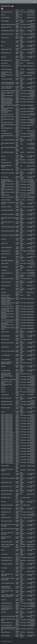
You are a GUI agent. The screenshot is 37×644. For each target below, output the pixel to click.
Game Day (22, 200)
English (29, 12)
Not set (22, 63)
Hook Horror (4, 292)
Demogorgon (4, 131)
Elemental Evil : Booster (6, 207)
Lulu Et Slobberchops (6, 355)
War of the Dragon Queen (7, 625)
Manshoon (3, 366)
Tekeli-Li (3, 550)
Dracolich (3, 156)
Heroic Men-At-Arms (5, 286)
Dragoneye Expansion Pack (7, 169)
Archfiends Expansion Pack (7, 34)
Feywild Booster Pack (6, 251)
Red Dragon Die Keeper (6, 494)
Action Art (3, 15)
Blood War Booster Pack (6, 60)
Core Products (23, 12)
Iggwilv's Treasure (5, 332)
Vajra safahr (4, 612)
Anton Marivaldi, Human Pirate (8, 31)
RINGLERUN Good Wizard (7, 505)
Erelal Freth (4, 239)
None (17, 544)
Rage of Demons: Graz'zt (7, 482)
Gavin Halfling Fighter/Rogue (7, 261)
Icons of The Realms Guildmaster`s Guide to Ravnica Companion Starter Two (8, 303)
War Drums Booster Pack (7, 623)
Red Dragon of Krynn (6, 498)
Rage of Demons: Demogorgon (8, 478)
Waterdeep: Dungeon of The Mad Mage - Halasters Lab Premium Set (8, 629)
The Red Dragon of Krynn (7, 560)
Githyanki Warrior (5, 267)
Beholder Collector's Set (6, 49)
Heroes (3, 276)
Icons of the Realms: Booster (7, 306)
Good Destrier (4, 270)
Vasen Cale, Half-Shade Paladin (8, 616)
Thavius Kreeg (4, 554)
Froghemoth (4, 257)
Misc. (21, 15)
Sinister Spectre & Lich (6, 512)
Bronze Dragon (4, 63)
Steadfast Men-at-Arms (6, 518)
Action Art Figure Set (5, 18)
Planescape (23, 466)
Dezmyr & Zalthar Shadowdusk (8, 140)
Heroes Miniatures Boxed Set (7, 279)
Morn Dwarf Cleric (5, 395)
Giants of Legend (5, 263)
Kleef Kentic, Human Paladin (7, 343)
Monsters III (4, 392)
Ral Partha (32, 69)
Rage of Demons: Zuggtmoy (7, 491)
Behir (2, 46)
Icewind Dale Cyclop (5, 295)
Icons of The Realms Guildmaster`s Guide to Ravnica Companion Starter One (8, 299)
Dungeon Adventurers (6, 180)
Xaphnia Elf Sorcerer (6, 632)
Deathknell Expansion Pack (7, 128)
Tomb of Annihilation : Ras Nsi (8, 583)
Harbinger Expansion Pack (7, 273)
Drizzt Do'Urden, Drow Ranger (8, 173)
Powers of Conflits (5, 466)
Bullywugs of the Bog (6, 66)
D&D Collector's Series (22, 21)
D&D (17, 180)
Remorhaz (3, 502)
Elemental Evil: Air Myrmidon (7, 210)
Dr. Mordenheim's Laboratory (7, 152)
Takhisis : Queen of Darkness (7, 544)
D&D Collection (5, 2)
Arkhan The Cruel (5, 38)
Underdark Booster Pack (6, 603)
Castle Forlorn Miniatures (6, 69)
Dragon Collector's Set (6, 163)
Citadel (32, 180)
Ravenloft (22, 69)
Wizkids (32, 99)
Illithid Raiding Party (5, 336)
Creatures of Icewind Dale (7, 79)
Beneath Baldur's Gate (6, 53)
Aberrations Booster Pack (7, 12)
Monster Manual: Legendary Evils (8, 379)
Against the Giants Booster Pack (8, 24)
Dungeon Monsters (5, 195)
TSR (31, 76)
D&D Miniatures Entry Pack (7, 114)
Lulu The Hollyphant (5, 359)
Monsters (3, 388)
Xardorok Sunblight (5, 636)
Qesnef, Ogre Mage (5, 474)
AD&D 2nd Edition (17, 69)
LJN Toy (32, 63)
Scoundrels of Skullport (6, 509)
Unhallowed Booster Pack (7, 606)
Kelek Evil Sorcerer (5, 339)
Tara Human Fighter (5, 547)
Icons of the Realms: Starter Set (8, 320)
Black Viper (4, 57)
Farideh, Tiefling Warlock (6, 248)
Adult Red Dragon (5, 21)
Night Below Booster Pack (7, 402)
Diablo (21, 144)
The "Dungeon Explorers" (7, 558)
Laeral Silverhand (5, 347)
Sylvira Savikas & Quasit (6, 542)
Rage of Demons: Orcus (6, 486)
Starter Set (3, 515)
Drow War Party (4, 177)
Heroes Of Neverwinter (6, 282)
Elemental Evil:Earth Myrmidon (8, 231)
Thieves (3, 571)
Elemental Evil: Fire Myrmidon (8, 214)
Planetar (3, 412)
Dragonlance (23, 160)
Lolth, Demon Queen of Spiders (8, 351)
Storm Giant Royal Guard (7, 521)
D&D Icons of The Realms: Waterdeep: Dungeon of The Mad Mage (8, 105)
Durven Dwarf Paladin (6, 200)
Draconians (4, 160)
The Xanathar (4, 568)
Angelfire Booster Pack (6, 27)
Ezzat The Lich (4, 243)
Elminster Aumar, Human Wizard (8, 235)
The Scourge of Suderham (7, 564)
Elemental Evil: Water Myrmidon (8, 227)
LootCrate (32, 131)
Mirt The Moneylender (6, 370)
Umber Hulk (4, 600)
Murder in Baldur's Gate (6, 398)
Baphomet (3, 42)
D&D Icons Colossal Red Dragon (8, 91)
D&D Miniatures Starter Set (7, 123)
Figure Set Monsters (5, 254)
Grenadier (32, 15)
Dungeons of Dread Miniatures (8, 197)
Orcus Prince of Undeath (6, 404)
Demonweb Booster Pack (7, 134)
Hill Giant (3, 289)
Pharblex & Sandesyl (6, 408)
